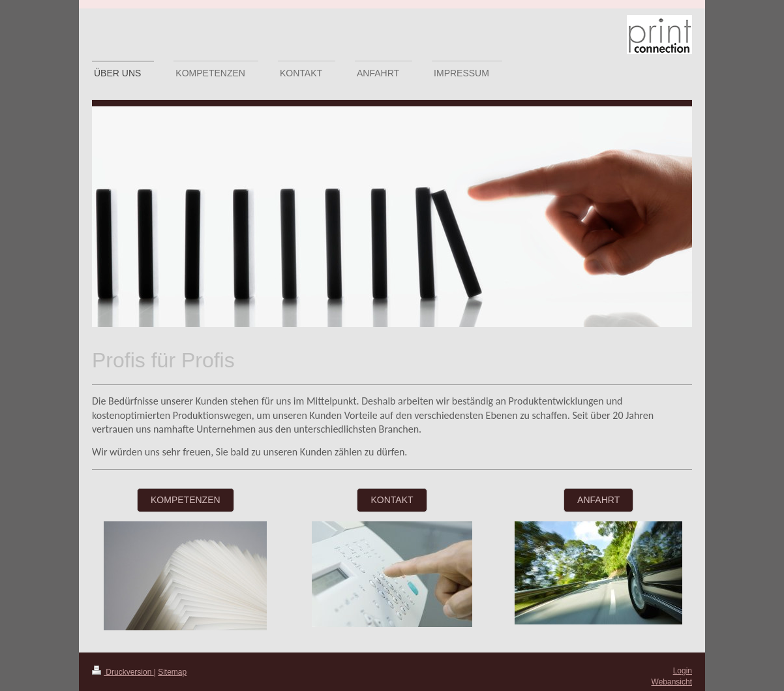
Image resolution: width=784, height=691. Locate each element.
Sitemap (172, 672)
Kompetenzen (186, 500)
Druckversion (123, 672)
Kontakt (392, 500)
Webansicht (672, 682)
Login (683, 671)
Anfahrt (598, 500)
